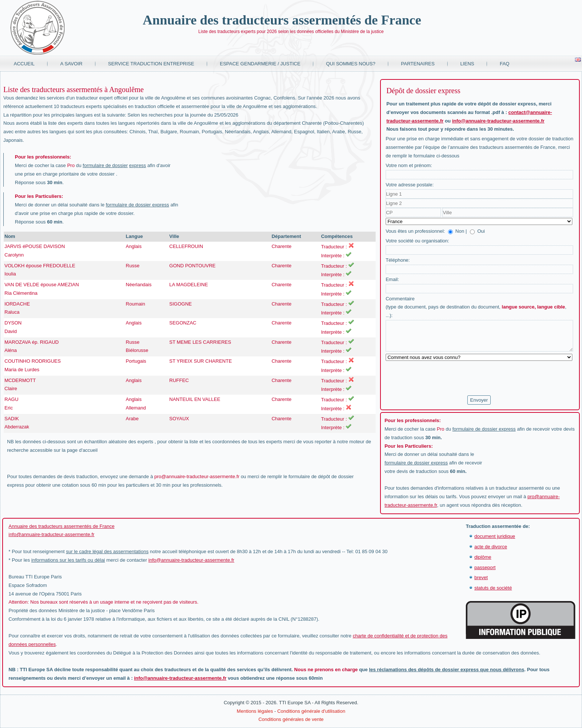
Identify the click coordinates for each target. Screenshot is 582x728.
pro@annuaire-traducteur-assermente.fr (197, 476)
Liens (467, 64)
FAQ (504, 64)
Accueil (24, 64)
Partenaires (418, 64)
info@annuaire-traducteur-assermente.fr (498, 121)
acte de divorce (491, 547)
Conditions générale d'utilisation (311, 711)
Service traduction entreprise (151, 64)
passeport (485, 567)
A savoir (71, 64)
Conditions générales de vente (291, 719)
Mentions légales (255, 711)
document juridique (495, 536)
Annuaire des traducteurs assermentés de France (282, 20)
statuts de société (493, 588)
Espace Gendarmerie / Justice (260, 64)
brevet (481, 577)
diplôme (483, 557)
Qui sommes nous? (351, 64)
